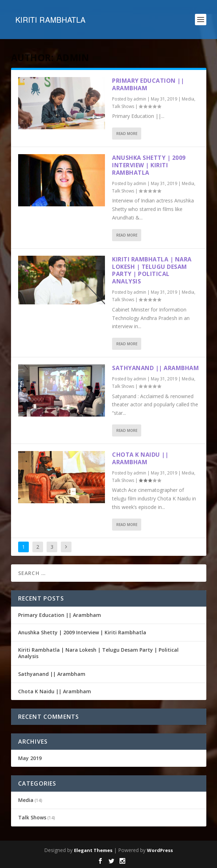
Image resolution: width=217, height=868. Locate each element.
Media (188, 99)
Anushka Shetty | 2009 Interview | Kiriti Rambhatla (149, 165)
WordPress (160, 850)
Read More (127, 134)
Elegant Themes (93, 850)
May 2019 (30, 758)
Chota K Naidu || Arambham (140, 458)
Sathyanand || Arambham (155, 368)
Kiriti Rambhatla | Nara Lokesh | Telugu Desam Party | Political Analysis (152, 270)
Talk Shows (123, 106)
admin (140, 99)
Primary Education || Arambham (148, 84)
